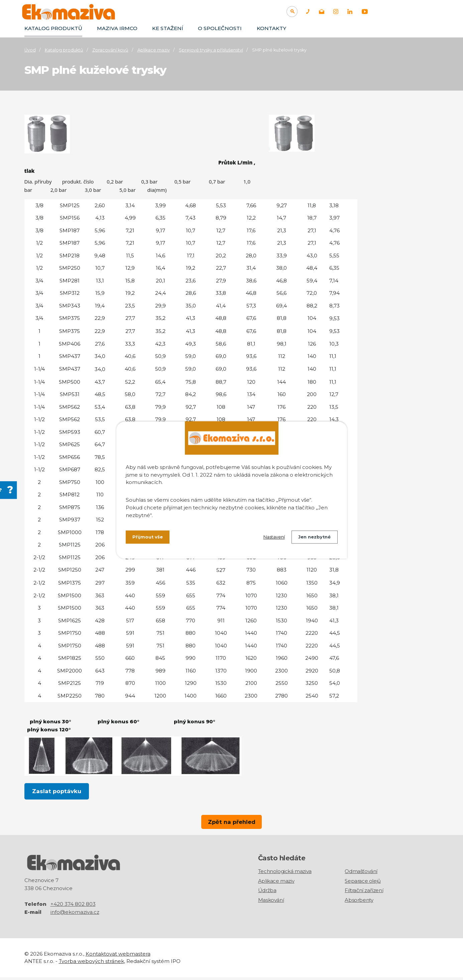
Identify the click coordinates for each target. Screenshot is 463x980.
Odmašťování (361, 874)
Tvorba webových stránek (91, 964)
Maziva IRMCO (117, 28)
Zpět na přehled (232, 822)
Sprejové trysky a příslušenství (211, 50)
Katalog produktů (53, 28)
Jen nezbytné (313, 538)
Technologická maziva (285, 874)
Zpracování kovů (110, 50)
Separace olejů (363, 884)
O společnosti (220, 28)
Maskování (271, 903)
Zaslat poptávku (57, 792)
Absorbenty (359, 903)
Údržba (267, 893)
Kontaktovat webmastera (118, 956)
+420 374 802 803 (73, 907)
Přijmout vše (149, 538)
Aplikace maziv (154, 50)
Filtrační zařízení (364, 893)
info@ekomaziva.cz (75, 915)
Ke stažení (168, 28)
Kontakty (271, 28)
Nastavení (269, 538)
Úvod (30, 50)
